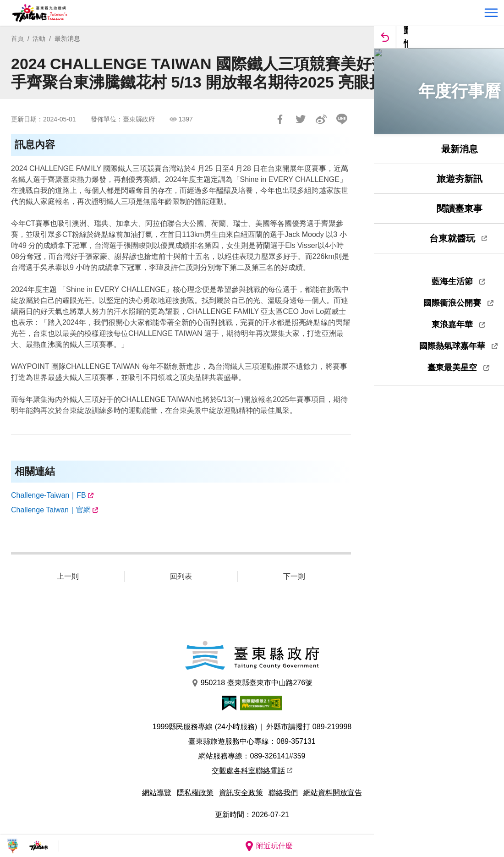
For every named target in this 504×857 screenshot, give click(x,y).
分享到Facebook (280, 119)
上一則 (68, 576)
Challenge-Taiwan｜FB (49, 495)
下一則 (294, 576)
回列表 (181, 576)
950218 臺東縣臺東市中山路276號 (252, 683)
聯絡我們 (283, 793)
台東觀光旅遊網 (40, 13)
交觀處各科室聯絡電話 (252, 771)
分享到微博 (321, 119)
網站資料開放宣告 (333, 793)
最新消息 (67, 38)
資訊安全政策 (241, 793)
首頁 (17, 38)
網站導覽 (157, 793)
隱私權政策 (195, 793)
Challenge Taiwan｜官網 (51, 510)
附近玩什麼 (268, 846)
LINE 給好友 (342, 119)
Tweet (301, 119)
